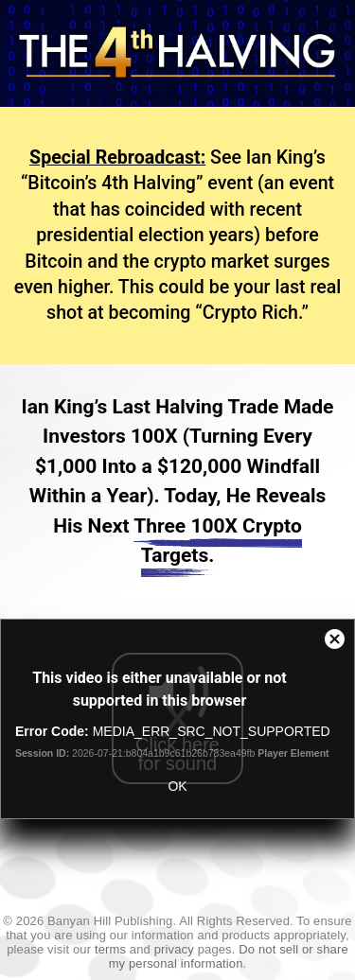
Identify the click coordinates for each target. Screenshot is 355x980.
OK (177, 786)
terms (110, 949)
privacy (174, 949)
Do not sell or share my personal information (229, 956)
